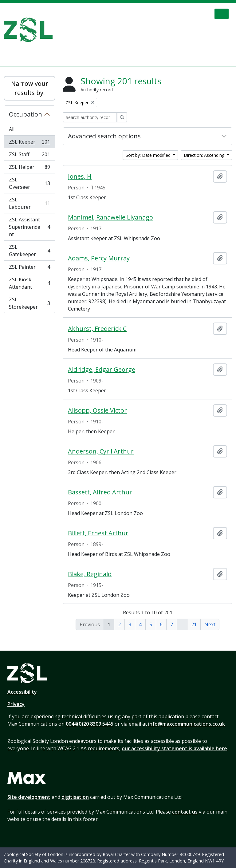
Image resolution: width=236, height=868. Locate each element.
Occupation (26, 114)
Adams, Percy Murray (99, 258)
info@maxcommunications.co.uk (187, 724)
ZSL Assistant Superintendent (29, 227)
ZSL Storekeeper (29, 303)
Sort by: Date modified (149, 155)
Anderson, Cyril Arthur (101, 451)
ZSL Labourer (29, 203)
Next (210, 624)
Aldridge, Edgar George (102, 370)
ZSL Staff (29, 156)
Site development (29, 797)
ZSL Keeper (29, 143)
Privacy (16, 704)
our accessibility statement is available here (174, 748)
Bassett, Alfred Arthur (100, 492)
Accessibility (22, 692)
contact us (185, 812)
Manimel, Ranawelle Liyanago (110, 217)
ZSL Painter (29, 268)
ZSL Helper (29, 168)
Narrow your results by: (30, 88)
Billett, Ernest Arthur (98, 533)
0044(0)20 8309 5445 (90, 724)
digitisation (75, 797)
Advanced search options (104, 136)
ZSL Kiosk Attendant (29, 283)
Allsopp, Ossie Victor (97, 410)
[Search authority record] (90, 117)
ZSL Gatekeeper (29, 251)
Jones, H (80, 176)
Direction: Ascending (205, 155)
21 (194, 624)
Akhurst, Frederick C (97, 329)
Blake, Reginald (90, 574)
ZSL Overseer (29, 183)
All (12, 129)
